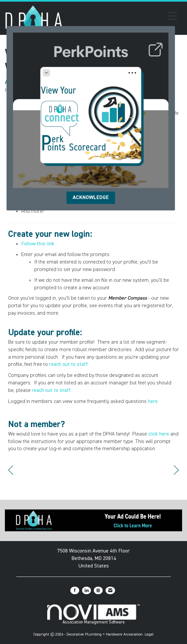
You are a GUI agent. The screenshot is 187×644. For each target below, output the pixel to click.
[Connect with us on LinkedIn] (86, 590)
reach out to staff (69, 365)
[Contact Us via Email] (110, 590)
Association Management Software (93, 614)
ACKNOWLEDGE (91, 198)
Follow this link (38, 244)
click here (159, 434)
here (153, 402)
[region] (176, 470)
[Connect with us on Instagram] (98, 590)
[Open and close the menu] (122, 17)
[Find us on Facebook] (75, 590)
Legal (149, 635)
